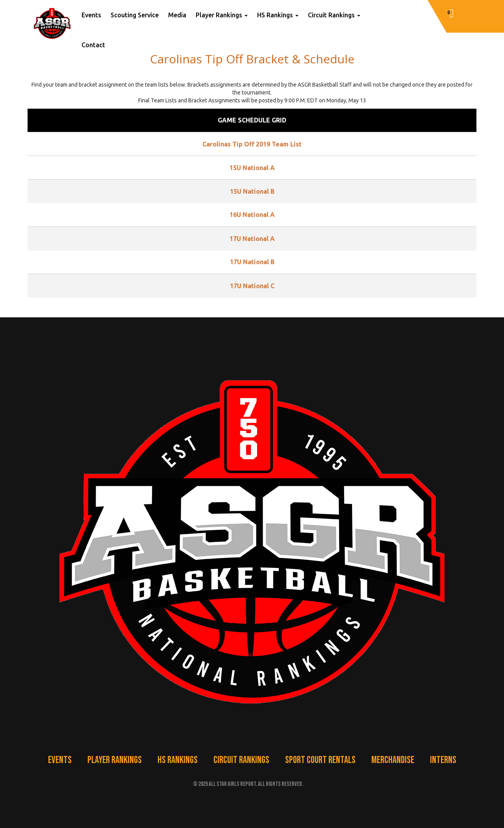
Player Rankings (222, 15)
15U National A (252, 168)
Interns (443, 760)
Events (91, 15)
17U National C (252, 286)
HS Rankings (278, 15)
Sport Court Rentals (320, 760)
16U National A (252, 215)
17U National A (252, 239)
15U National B (252, 191)
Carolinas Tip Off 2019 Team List (252, 144)
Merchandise (393, 760)
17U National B (252, 262)
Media (177, 15)
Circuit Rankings (334, 15)
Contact (93, 45)
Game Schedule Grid (252, 120)
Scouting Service (135, 15)
